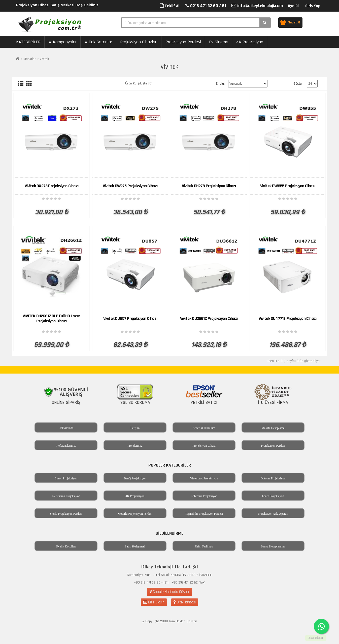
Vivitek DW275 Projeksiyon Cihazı (130, 186)
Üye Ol (293, 6)
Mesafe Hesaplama (273, 428)
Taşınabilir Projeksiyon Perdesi (204, 514)
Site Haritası (185, 602)
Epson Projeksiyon (66, 478)
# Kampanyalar (63, 42)
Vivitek (44, 59)
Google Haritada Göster (169, 592)
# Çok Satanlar (98, 42)
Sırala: (220, 84)
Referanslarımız (66, 446)
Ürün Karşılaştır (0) (139, 83)
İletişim (135, 428)
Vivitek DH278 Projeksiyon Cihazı (209, 186)
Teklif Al (170, 6)
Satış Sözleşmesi (135, 546)
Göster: (298, 84)
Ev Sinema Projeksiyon (66, 496)
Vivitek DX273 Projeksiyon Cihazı (52, 186)
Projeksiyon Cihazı (204, 446)
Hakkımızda (66, 428)
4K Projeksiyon (250, 42)
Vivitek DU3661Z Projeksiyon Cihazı (209, 318)
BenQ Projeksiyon (135, 478)
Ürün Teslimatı (204, 546)
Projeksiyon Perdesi (183, 42)
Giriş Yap (313, 6)
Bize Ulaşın (154, 602)
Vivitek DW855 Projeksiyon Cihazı (288, 186)
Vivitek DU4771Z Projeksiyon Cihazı (287, 318)
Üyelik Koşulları (66, 546)
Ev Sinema (219, 42)
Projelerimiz (135, 446)
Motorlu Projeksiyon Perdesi (135, 514)
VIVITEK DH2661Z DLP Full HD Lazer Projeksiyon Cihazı (52, 318)
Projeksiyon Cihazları (139, 42)
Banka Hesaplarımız (273, 546)
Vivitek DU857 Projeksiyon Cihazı (130, 318)
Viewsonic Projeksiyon (204, 478)
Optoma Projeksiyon (273, 478)
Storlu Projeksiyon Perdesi (66, 514)
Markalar (29, 59)
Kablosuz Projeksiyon (204, 496)
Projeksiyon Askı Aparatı (273, 514)
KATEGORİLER (28, 42)
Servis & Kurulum (204, 428)
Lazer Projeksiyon (273, 496)
